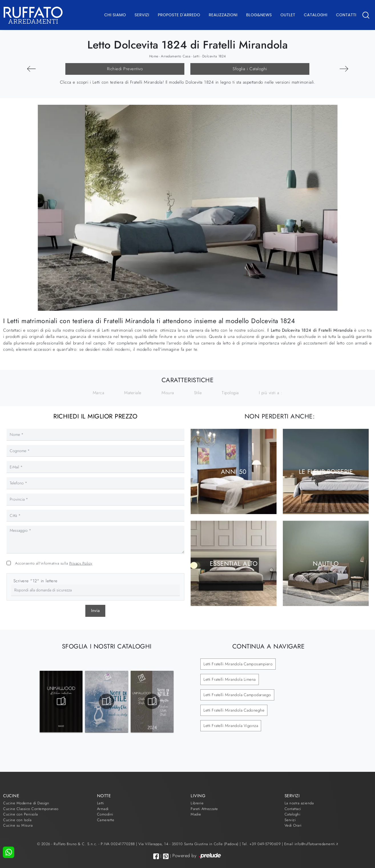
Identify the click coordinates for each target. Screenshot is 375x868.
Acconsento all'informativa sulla (54, 563)
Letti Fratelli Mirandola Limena (230, 679)
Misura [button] (168, 393)
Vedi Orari (293, 825)
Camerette (106, 820)
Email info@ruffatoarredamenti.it (311, 844)
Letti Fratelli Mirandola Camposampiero (238, 664)
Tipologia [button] (230, 393)
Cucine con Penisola (21, 814)
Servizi (142, 15)
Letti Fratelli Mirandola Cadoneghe (234, 710)
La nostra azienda (299, 803)
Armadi (103, 809)
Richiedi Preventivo (125, 69)
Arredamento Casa (176, 56)
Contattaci (293, 809)
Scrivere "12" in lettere (36, 581)
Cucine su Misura (18, 825)
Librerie (197, 803)
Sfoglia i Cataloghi (250, 69)
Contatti (346, 15)
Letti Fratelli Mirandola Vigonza (231, 726)
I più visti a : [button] (271, 393)
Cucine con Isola (17, 820)
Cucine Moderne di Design (26, 803)
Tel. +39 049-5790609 (262, 844)
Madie (196, 814)
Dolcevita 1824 (214, 56)
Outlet (288, 15)
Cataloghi (316, 15)
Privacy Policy (81, 563)
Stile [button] (198, 393)
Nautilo (326, 563)
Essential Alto (234, 563)
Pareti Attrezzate (204, 809)
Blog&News (259, 15)
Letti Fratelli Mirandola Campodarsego (237, 695)
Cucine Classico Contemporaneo (31, 809)
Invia (95, 611)
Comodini (105, 814)
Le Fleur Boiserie (326, 471)
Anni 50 (234, 471)
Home (154, 56)
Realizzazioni (223, 15)
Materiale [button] (133, 393)
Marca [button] (99, 393)
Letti (196, 56)
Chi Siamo (115, 15)
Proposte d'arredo (179, 15)
